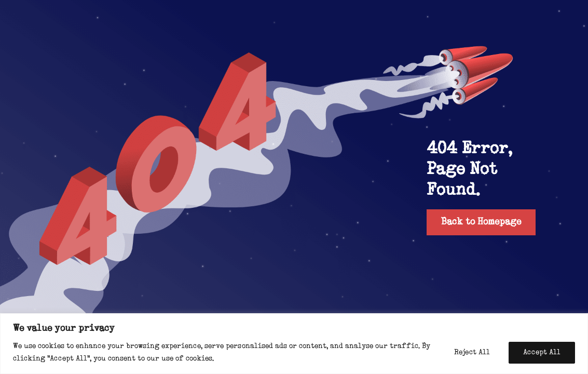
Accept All (542, 352)
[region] (294, 344)
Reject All (472, 352)
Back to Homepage (481, 222)
